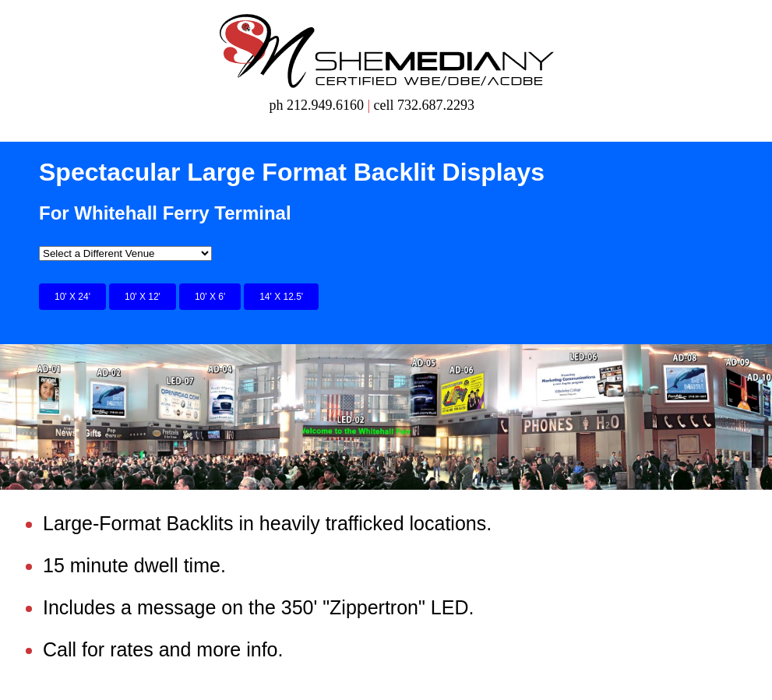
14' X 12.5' (281, 297)
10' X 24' (72, 297)
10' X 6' (210, 297)
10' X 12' (143, 297)
